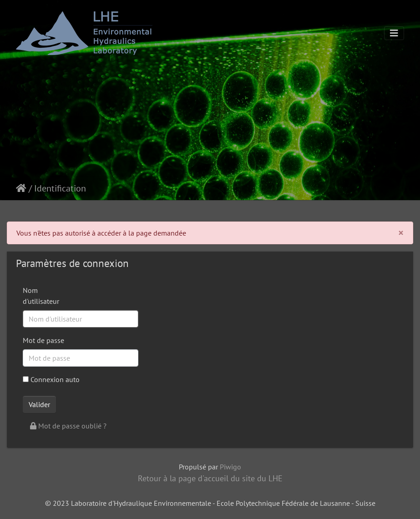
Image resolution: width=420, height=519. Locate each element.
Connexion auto (51, 379)
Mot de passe (43, 340)
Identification (60, 188)
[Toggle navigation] (394, 33)
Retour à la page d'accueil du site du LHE (210, 478)
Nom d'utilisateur (41, 296)
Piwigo (230, 467)
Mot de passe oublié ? (68, 426)
